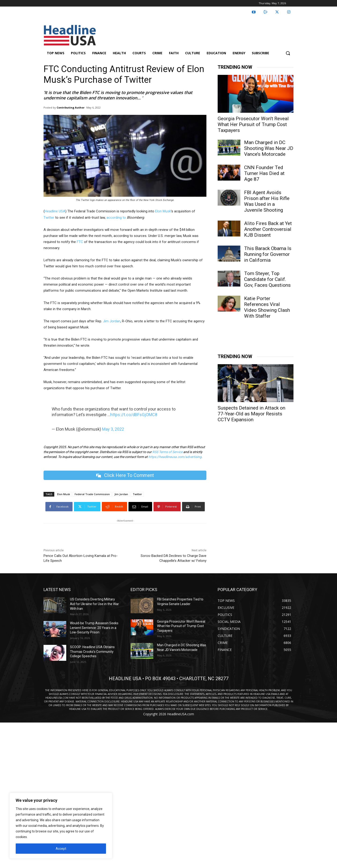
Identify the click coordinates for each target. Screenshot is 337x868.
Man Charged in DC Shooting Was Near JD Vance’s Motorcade (269, 148)
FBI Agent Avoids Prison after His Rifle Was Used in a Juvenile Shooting (267, 201)
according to (117, 218)
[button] (288, 53)
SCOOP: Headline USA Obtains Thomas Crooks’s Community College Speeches (92, 652)
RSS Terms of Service (167, 452)
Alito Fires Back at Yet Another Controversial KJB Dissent (268, 229)
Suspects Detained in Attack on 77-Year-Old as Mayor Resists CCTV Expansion (251, 414)
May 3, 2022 (113, 429)
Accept (61, 849)
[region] (61, 826)
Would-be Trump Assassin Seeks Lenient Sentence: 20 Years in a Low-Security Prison (94, 628)
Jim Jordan (111, 321)
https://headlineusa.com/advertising (175, 457)
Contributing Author (71, 107)
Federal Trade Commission (92, 494)
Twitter (49, 218)
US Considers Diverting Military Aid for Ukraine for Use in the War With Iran (94, 604)
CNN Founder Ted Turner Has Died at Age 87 (264, 173)
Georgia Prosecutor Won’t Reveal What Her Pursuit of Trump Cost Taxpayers (253, 124)
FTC (80, 242)
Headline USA (55, 211)
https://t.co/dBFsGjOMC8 (134, 415)
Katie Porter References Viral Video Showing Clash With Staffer (267, 307)
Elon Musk (163, 211)
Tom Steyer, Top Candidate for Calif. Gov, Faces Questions (267, 279)
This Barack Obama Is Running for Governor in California (268, 254)
